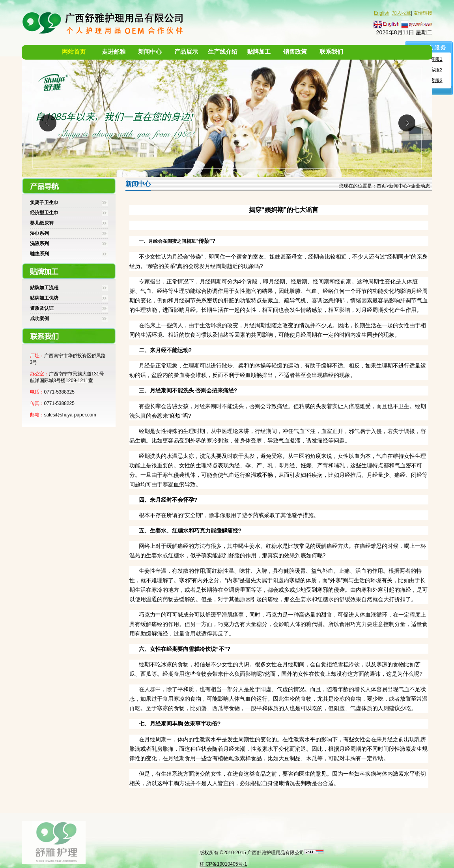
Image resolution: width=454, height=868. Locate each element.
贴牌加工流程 (44, 288)
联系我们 (331, 52)
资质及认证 (42, 308)
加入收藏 (402, 13)
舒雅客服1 (432, 59)
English (382, 13)
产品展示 (186, 52)
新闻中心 (150, 52)
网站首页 (74, 52)
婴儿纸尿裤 (42, 223)
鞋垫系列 (39, 254)
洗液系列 (39, 244)
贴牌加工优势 (44, 298)
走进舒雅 (114, 52)
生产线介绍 (223, 52)
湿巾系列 (39, 233)
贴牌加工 (259, 52)
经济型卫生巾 (44, 213)
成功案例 (39, 319)
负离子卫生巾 (44, 202)
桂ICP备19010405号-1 (223, 864)
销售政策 (295, 52)
